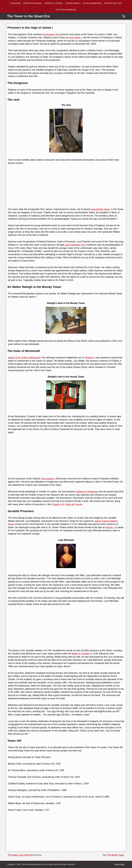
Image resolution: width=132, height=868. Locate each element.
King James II (48, 479)
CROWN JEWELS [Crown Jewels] (73, 3)
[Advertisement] (65, 186)
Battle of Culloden (81, 654)
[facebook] (3, 419)
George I (110, 527)
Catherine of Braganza (87, 492)
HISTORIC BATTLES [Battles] (113, 3)
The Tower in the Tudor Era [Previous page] (20, 855)
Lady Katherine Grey (75, 245)
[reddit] (3, 433)
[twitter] (3, 424)
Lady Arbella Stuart (100, 209)
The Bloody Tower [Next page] (116, 855)
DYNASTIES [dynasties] (16, 3)
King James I (75, 38)
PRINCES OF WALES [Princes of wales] (33, 3)
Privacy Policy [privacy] (120, 864)
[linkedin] (3, 429)
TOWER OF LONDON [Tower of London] (53, 3)
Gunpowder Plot (51, 34)
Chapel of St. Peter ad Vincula (67, 504)
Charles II (90, 358)
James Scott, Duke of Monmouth (24, 358)
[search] (123, 16)
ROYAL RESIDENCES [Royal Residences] (92, 3)
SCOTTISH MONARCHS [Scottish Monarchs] (66, 10)
